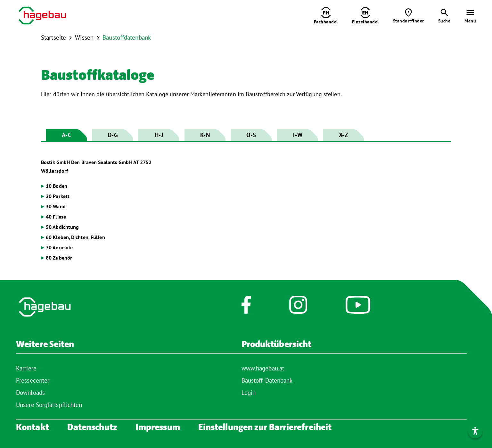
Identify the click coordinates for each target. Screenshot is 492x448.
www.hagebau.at (263, 368)
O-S (251, 135)
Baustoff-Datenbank (267, 380)
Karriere (26, 368)
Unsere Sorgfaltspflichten (49, 405)
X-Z (343, 135)
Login (249, 393)
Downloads (30, 393)
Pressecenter (33, 380)
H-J (159, 135)
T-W (297, 135)
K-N (205, 135)
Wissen (84, 37)
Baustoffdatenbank (127, 37)
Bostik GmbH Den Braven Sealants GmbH (96, 166)
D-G (113, 135)
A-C (66, 135)
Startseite (53, 37)
